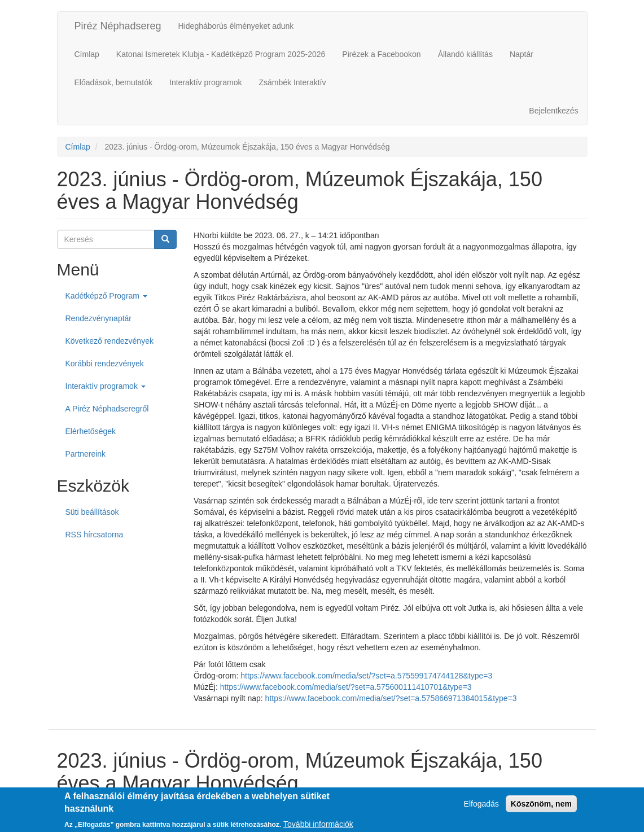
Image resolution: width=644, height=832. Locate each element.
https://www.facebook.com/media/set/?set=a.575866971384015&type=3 (391, 698)
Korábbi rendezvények (105, 364)
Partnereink (86, 454)
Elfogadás (481, 807)
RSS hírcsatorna (95, 535)
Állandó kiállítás (465, 54)
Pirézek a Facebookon (381, 54)
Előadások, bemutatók (114, 82)
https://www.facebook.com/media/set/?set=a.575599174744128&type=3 (366, 676)
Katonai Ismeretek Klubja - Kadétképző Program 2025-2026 (221, 54)
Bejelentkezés (553, 111)
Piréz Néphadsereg (118, 26)
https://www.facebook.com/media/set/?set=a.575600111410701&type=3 (346, 687)
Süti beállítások (92, 512)
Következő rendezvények (109, 341)
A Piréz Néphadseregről (107, 409)
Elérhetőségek (91, 431)
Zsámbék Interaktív (292, 82)
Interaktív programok (205, 82)
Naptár (522, 54)
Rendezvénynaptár (99, 318)
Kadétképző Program (106, 296)
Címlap (87, 54)
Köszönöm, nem (541, 807)
